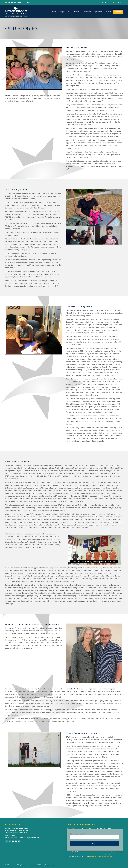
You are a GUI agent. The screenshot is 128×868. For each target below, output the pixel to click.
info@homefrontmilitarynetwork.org (24, 838)
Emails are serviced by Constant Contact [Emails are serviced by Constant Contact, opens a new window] (100, 856)
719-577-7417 (105, 3)
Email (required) (77, 834)
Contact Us (118, 3)
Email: (8, 838)
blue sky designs (50, 865)
